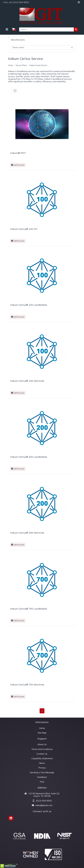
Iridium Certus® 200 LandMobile (29, 457)
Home (11, 65)
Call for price (18, 165)
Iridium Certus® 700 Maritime (27, 685)
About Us (42, 744)
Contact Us (42, 754)
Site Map (42, 733)
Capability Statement (42, 758)
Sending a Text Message (42, 772)
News (42, 763)
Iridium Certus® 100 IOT (24, 229)
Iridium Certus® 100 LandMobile (29, 305)
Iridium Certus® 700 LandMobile (29, 609)
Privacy (42, 768)
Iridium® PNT (18, 153)
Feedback (42, 777)
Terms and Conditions (42, 749)
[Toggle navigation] (7, 29)
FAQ (42, 782)
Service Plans (21, 65)
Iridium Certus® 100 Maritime (27, 381)
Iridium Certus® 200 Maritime (27, 533)
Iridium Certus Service (38, 65)
